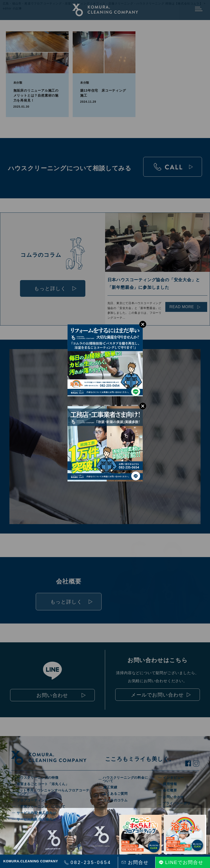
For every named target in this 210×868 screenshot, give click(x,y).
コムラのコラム (115, 800)
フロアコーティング (32, 800)
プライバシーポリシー (176, 805)
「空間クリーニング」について (41, 807)
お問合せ (138, 862)
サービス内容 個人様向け (36, 813)
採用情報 (170, 784)
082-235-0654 (91, 862)
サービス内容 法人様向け (36, 819)
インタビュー (173, 778)
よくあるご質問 (115, 794)
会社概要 (170, 790)
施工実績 (110, 787)
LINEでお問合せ (184, 862)
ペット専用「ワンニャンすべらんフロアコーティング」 (53, 792)
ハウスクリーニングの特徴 (38, 778)
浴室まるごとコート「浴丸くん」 (43, 784)
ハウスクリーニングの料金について (125, 779)
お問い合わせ (173, 797)
